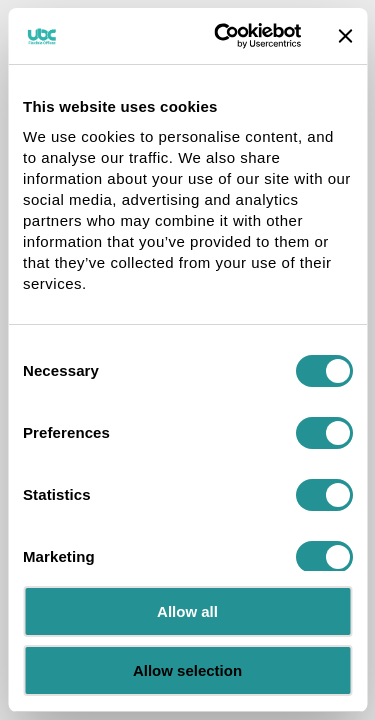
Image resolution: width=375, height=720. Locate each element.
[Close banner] (345, 36)
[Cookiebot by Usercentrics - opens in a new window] (223, 36)
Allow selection (187, 670)
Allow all (187, 611)
